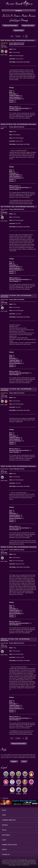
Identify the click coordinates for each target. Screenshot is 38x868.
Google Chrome (26, 864)
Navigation (19, 11)
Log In (24, 762)
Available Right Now (9, 820)
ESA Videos (6, 835)
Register (14, 762)
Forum (4, 830)
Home (4, 810)
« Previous (18, 36)
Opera (14, 865)
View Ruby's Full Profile (23, 62)
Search (4, 849)
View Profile (4, 55)
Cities (4, 815)
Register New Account (9, 845)
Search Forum (19, 31)
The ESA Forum (10, 16)
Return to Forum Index (10, 26)
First (12, 36)
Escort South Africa (23, 860)
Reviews (5, 825)
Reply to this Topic (28, 26)
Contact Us (6, 854)
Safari (32, 864)
